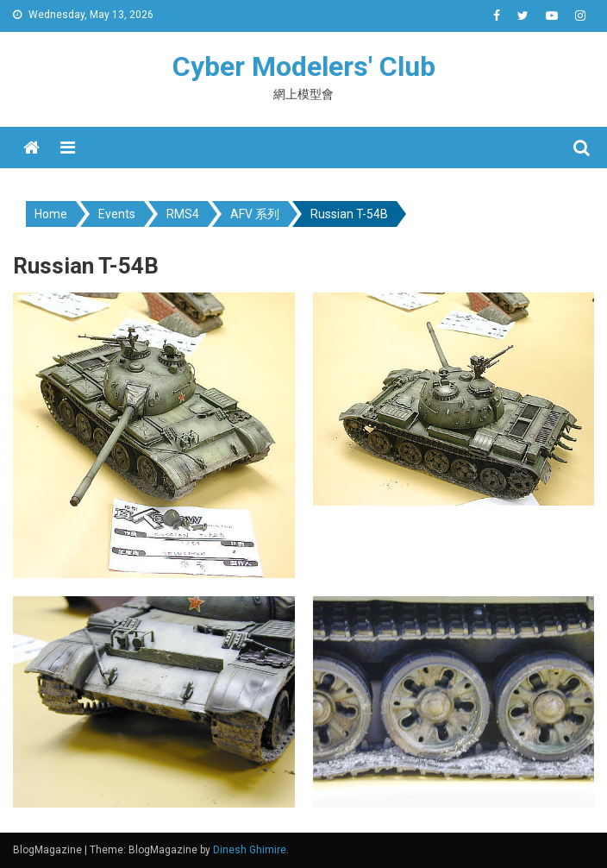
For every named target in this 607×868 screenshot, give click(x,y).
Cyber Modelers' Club (304, 66)
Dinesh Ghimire (250, 850)
